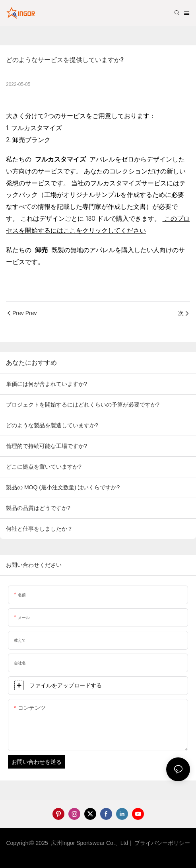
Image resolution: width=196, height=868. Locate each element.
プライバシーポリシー (162, 843)
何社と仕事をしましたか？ (39, 529)
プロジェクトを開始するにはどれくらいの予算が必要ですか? (83, 405)
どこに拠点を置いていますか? (44, 467)
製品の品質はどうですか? (38, 508)
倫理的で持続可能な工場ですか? (47, 446)
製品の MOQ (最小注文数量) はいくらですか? (63, 487)
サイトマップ (99, 853)
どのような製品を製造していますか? (52, 425)
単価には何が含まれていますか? (47, 384)
